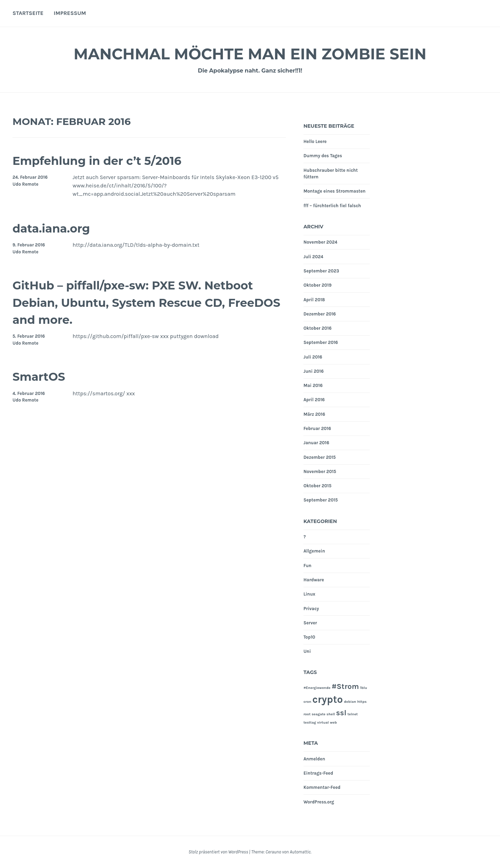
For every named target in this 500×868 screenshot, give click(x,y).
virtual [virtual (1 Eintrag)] (323, 722)
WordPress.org (319, 802)
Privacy (311, 609)
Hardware (314, 580)
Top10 (309, 637)
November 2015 (320, 471)
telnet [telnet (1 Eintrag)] (353, 714)
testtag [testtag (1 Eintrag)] (310, 722)
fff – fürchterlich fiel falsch (332, 206)
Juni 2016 (314, 371)
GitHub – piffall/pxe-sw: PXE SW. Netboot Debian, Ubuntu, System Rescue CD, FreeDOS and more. (126, 302)
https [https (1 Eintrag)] (362, 702)
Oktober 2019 (318, 285)
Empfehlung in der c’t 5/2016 (111, 160)
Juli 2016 (313, 357)
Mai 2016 (313, 385)
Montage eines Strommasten (335, 191)
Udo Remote (26, 184)
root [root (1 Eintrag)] (307, 714)
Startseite (28, 13)
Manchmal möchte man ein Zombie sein (250, 53)
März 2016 (314, 414)
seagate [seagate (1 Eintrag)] (318, 714)
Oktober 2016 (318, 328)
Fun (307, 566)
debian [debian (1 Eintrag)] (350, 702)
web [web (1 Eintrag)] (333, 722)
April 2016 (314, 400)
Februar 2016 (317, 428)
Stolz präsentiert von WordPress (218, 852)
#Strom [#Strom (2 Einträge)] (345, 686)
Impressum (70, 13)
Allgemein (314, 551)
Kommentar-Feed (322, 787)
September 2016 (321, 342)
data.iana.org (58, 228)
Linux (309, 594)
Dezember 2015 (320, 457)
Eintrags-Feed (318, 773)
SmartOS (43, 376)
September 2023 (321, 271)
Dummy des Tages (323, 156)
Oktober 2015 (318, 486)
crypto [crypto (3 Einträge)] (327, 699)
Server (310, 623)
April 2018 (314, 300)
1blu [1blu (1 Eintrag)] (364, 688)
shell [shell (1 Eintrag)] (331, 714)
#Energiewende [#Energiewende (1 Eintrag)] (317, 688)
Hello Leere (315, 141)
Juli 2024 (313, 257)
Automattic (300, 852)
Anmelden (314, 759)
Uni (307, 651)
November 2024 (320, 242)
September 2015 (321, 500)
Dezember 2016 (320, 314)
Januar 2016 (316, 443)
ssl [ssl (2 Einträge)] (341, 713)
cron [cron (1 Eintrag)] (307, 702)
